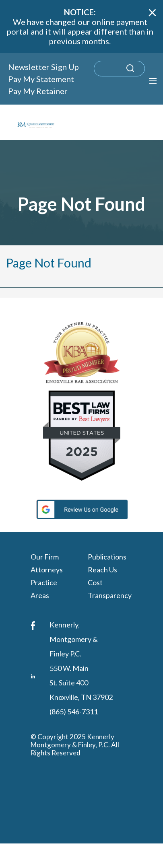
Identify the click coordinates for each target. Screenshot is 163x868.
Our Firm (45, 556)
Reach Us (102, 569)
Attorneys (47, 569)
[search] (120, 69)
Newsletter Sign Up (43, 67)
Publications (107, 556)
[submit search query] (141, 72)
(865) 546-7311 (74, 712)
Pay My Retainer (38, 91)
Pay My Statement (41, 79)
